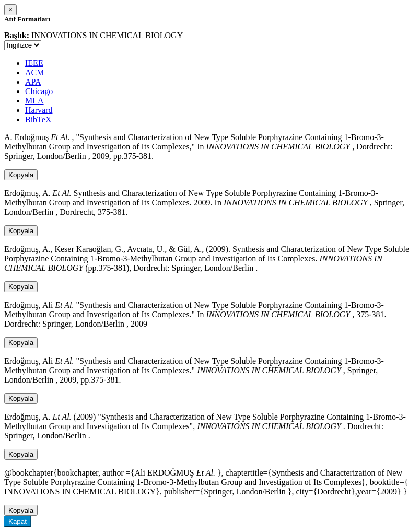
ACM (34, 72)
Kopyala (21, 175)
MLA (34, 101)
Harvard (39, 110)
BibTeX (38, 119)
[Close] (10, 10)
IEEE (34, 63)
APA (33, 82)
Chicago (39, 91)
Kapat (17, 521)
